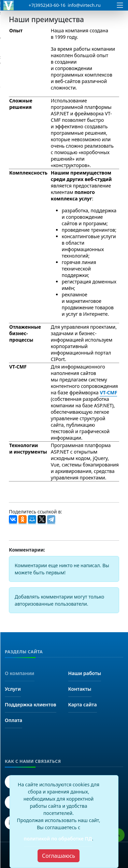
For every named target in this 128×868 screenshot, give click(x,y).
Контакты (80, 689)
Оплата (13, 720)
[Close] (59, 856)
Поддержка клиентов (31, 705)
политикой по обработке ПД (58, 839)
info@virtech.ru (84, 5)
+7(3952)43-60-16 (47, 5)
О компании (20, 673)
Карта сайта (83, 705)
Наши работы (85, 673)
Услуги (13, 689)
